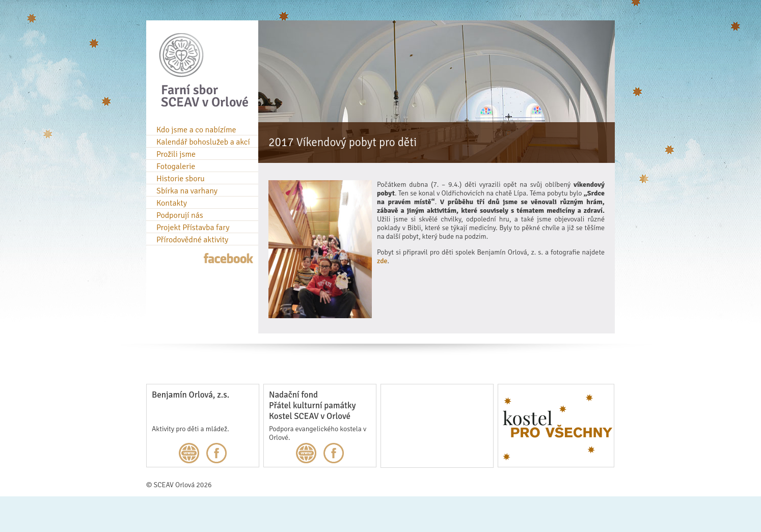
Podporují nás (180, 215)
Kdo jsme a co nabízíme (196, 130)
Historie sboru (181, 179)
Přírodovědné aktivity (192, 240)
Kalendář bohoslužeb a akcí (203, 142)
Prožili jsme (176, 154)
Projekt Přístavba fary (193, 228)
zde (382, 261)
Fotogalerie (176, 166)
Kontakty (172, 203)
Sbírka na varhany (187, 191)
